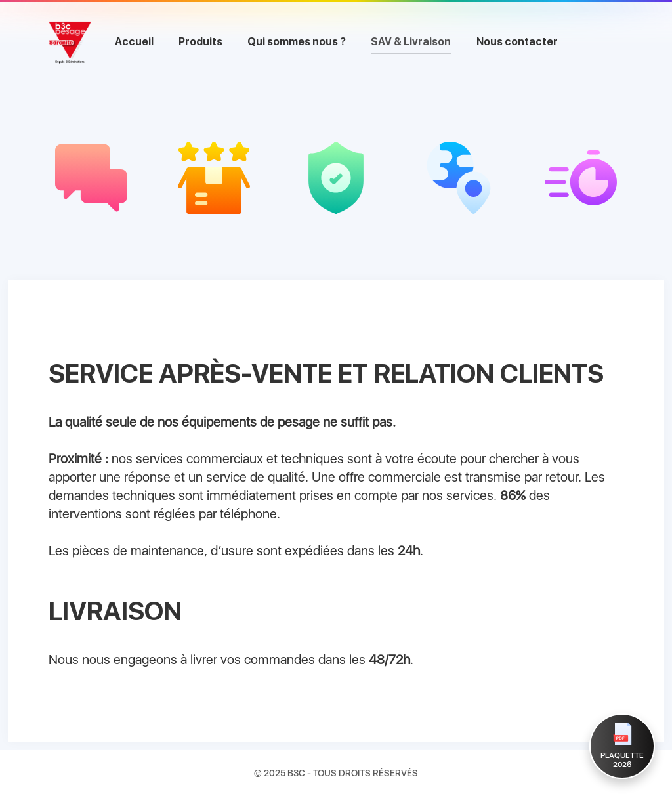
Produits (200, 42)
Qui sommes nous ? (297, 42)
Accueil (134, 42)
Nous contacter (517, 42)
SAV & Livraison (411, 42)
